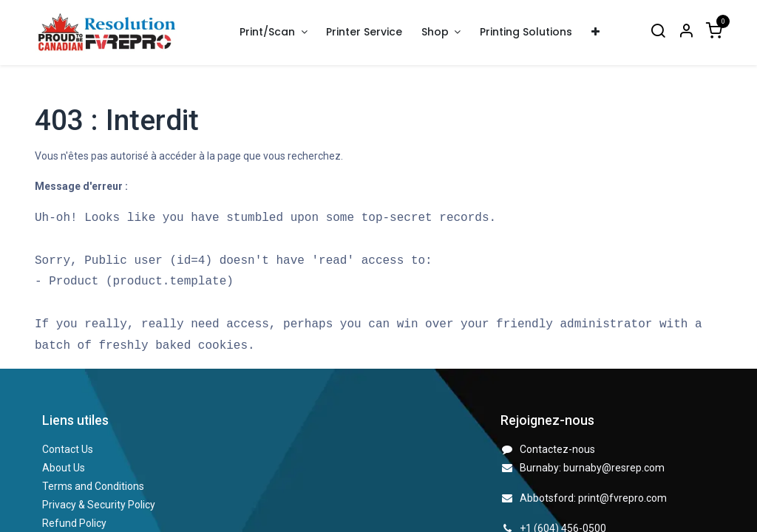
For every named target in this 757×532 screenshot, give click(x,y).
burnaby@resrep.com (614, 468)
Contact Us (68, 449)
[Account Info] (686, 32)
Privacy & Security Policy (99, 505)
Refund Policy (74, 523)
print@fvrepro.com (622, 498)
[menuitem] (365, 32)
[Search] (658, 32)
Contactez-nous (557, 449)
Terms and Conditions (93, 486)
